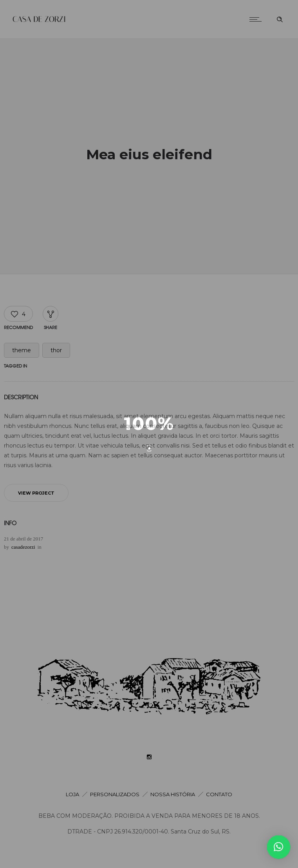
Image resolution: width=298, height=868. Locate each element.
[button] (278, 847)
